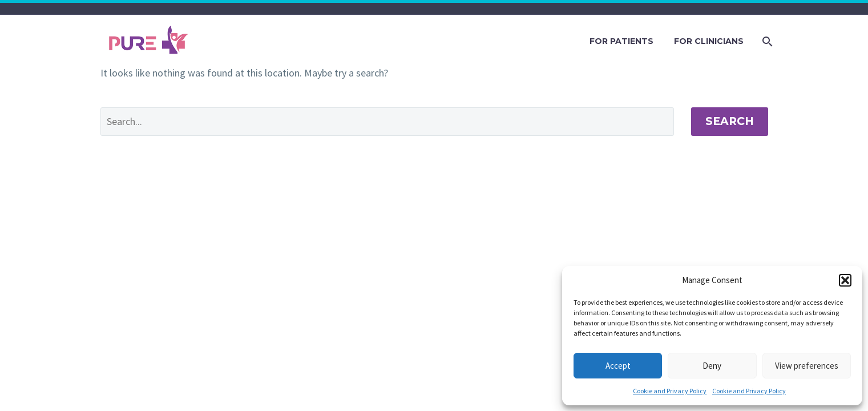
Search (730, 121)
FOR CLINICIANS (709, 41)
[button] (845, 280)
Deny (712, 366)
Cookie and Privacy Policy (670, 391)
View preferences (807, 366)
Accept (618, 366)
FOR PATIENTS (621, 41)
